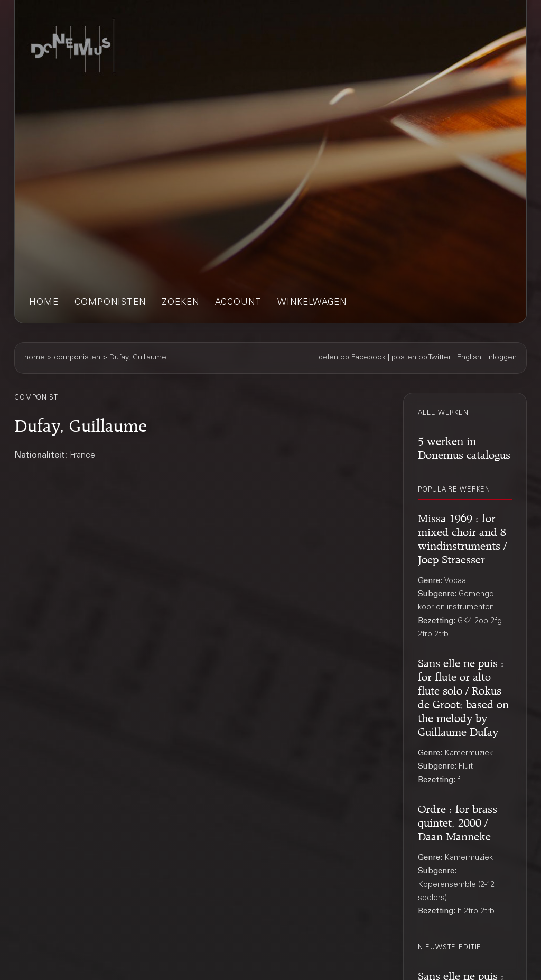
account (238, 303)
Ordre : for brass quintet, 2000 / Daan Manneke (458, 821)
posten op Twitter (421, 358)
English (469, 358)
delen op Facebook (352, 358)
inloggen (502, 358)
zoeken (180, 303)
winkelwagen (312, 303)
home (44, 303)
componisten (110, 303)
